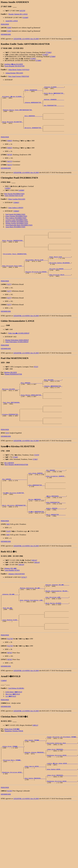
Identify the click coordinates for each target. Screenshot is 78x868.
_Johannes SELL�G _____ (10, 630)
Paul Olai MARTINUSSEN (12, 425)
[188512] (35, 768)
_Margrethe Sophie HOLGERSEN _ (60, 278)
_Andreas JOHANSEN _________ (54, 102)
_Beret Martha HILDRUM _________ (57, 641)
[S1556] (10, 841)
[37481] (35, 486)
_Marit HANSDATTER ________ (56, 549)
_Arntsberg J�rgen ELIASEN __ (13, 98)
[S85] (8, 559)
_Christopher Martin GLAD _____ (36, 274)
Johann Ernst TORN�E (12, 772)
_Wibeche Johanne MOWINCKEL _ (35, 798)
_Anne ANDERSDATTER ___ (36, 515)
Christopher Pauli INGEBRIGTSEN (15, 267)
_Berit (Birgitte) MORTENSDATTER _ (14, 538)
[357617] (24, 612)
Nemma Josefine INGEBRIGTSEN (17, 232)
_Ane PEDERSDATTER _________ (54, 109)
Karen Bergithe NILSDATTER (15, 66)
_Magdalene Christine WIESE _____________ (62, 801)
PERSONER (5, 24)
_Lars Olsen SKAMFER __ (36, 501)
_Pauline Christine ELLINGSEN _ (36, 289)
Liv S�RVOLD (11, 739)
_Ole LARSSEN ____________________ (14, 508)
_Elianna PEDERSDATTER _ (10, 439)
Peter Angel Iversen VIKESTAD (19, 76)
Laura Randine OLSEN (12, 605)
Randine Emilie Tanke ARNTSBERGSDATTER (18, 114)
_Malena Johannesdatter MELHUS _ (57, 627)
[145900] (21, 199)
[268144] (21, 599)
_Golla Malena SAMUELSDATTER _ (31, 416)
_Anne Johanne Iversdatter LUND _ (32, 637)
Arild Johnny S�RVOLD (14, 735)
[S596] (9, 28)
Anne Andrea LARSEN (16, 216)
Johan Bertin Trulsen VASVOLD (19, 70)
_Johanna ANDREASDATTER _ (33, 105)
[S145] (8, 566)
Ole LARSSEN (9, 490)
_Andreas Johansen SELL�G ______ (57, 620)
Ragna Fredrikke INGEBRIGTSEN (17, 230)
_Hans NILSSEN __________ (53, 398)
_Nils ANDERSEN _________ (33, 121)
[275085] (33, 59)
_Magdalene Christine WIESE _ (12, 821)
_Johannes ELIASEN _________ (54, 87)
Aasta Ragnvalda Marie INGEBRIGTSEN (19, 234)
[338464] (16, 220)
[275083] (45, 55)
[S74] (7, 460)
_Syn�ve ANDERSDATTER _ (37, 545)
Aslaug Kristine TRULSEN (14, 73)
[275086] (38, 60)
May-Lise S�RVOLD (13, 737)
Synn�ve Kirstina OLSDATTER (14, 524)
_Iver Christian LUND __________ (57, 634)
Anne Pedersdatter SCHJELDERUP (17, 360)
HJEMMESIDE (6, 34)
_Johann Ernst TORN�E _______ (13, 790)
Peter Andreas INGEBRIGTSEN (16, 227)
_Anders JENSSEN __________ (56, 542)
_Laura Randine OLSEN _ (10, 661)
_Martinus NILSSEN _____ (10, 409)
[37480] (15, 484)
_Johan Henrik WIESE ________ (35, 814)
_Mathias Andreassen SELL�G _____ (32, 623)
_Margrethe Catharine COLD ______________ (62, 787)
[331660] (25, 18)
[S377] (9, 302)
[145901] (8, 197)
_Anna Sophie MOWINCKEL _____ (35, 828)
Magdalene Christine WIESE (14, 774)
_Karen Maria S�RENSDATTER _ (54, 94)
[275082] (49, 52)
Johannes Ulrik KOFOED (16, 609)
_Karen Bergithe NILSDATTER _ (12, 128)
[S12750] (10, 682)
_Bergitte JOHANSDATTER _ (33, 135)
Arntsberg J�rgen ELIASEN (14, 64)
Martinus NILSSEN (10, 390)
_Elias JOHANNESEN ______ (33, 91)
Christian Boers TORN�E (12, 806)
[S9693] (10, 149)
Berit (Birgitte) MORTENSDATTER (16, 491)
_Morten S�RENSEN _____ (37, 531)
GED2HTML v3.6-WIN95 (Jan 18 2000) (26, 39)
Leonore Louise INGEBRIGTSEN (16, 228)
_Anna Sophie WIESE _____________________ (62, 817)
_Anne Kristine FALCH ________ (60, 292)
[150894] (4, 723)
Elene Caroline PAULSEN (17, 208)
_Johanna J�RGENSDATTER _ (53, 405)
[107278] (22, 11)
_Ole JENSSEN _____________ (56, 497)
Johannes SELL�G (10, 603)
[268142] (34, 595)
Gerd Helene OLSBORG (16, 731)
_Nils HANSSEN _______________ (31, 402)
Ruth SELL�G (8, 646)
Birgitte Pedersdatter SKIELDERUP (17, 358)
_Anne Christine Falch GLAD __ (13, 282)
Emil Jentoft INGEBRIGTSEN (15, 223)
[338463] (16, 211)
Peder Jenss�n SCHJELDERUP (19, 351)
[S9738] (10, 163)
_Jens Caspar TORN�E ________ (35, 783)
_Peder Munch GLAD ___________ (60, 271)
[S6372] (10, 170)
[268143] (37, 597)
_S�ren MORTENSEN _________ (56, 528)
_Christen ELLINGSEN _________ (60, 285)
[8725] (36, 385)
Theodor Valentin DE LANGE (18, 14)
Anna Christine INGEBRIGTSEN (16, 225)
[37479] (37, 482)
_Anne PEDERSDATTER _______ (56, 535)
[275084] (53, 57)
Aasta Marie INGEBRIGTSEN (15, 236)
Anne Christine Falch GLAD (14, 204)
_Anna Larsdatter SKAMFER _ (56, 504)
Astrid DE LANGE (12, 21)
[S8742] (10, 696)
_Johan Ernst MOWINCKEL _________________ (62, 794)
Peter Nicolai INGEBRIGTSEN (14, 202)
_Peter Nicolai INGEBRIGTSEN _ (13, 251)
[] (4, 28)
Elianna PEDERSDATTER (13, 392)
